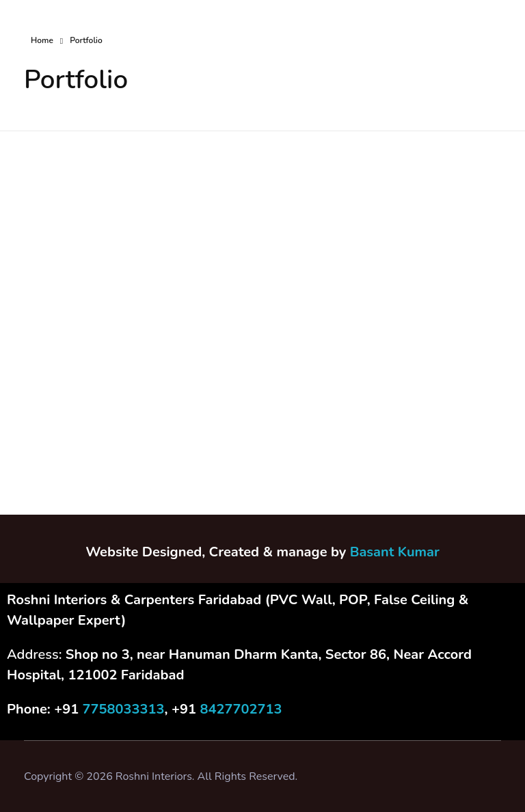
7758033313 (124, 709)
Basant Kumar (395, 552)
